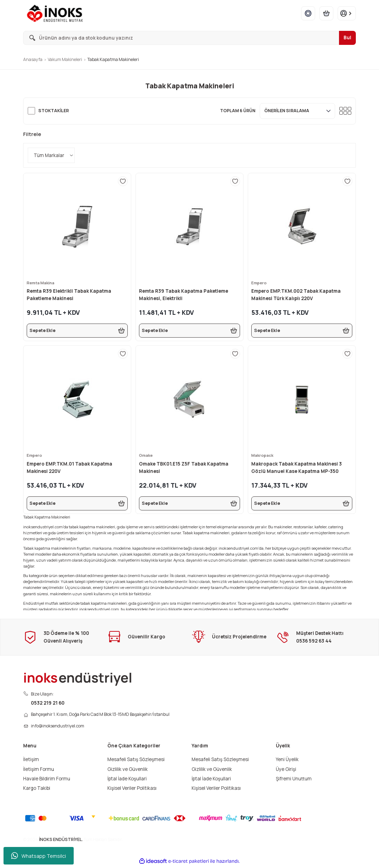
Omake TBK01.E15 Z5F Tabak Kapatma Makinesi (184, 467)
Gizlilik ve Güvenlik (128, 771)
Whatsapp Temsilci (39, 856)
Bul (347, 38)
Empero (260, 283)
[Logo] (56, 13)
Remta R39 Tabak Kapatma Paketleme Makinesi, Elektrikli (184, 295)
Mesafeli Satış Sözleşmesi (136, 761)
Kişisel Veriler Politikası (132, 790)
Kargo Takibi (37, 790)
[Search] (189, 38)
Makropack (263, 455)
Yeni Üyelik (287, 761)
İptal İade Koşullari (127, 780)
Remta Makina (42, 283)
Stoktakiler (54, 111)
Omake (147, 455)
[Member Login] (347, 13)
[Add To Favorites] (123, 181)
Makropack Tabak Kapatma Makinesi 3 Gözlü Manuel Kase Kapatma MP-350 (297, 467)
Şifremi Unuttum (294, 780)
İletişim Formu (39, 771)
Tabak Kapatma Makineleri (113, 59)
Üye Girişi (286, 771)
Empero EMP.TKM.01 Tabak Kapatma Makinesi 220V (69, 467)
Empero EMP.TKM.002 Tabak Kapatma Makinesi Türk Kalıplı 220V (296, 295)
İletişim (31, 761)
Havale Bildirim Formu (47, 780)
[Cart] (326, 13)
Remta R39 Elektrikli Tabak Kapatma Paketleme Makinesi (69, 295)
